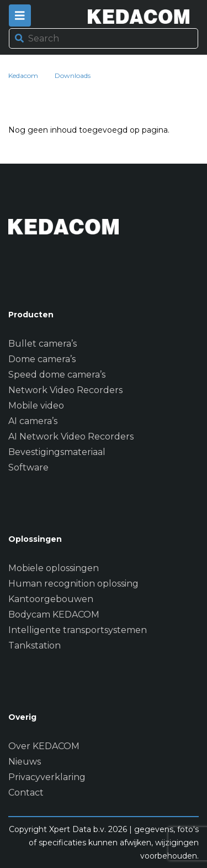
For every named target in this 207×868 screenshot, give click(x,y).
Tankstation (34, 645)
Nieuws (25, 762)
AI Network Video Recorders (71, 436)
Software (28, 467)
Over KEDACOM (44, 746)
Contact (26, 793)
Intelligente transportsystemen (78, 630)
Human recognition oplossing (73, 584)
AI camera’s (33, 421)
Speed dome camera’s (57, 375)
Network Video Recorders (65, 390)
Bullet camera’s (43, 344)
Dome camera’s (42, 359)
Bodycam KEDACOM (54, 615)
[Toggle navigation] (20, 15)
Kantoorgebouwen (51, 599)
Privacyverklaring (47, 777)
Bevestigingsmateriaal (57, 452)
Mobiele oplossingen (54, 568)
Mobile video (36, 406)
